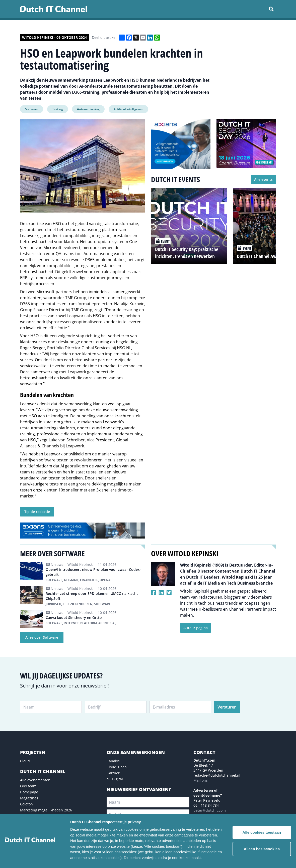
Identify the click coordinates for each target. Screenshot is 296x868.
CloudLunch (117, 767)
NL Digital (115, 779)
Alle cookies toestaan (262, 832)
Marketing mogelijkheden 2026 (46, 810)
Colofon (26, 804)
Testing (58, 109)
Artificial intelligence (128, 109)
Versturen (227, 707)
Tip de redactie (37, 512)
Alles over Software (42, 637)
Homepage (29, 792)
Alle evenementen (35, 780)
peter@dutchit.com (210, 810)
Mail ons (201, 780)
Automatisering (88, 109)
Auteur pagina (196, 628)
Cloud (25, 761)
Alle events (263, 179)
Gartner (113, 773)
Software (32, 109)
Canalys (113, 761)
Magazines (29, 798)
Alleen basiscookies (262, 849)
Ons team (28, 786)
